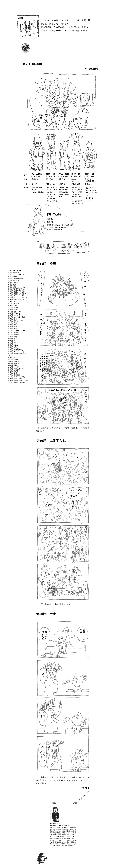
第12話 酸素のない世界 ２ (17, 294)
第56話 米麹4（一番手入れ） (18, 381)
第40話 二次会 (13, 348)
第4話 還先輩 (16, 278)
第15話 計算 (16, 300)
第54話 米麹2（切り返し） (17, 377)
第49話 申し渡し (14, 367)
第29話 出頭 (13, 327)
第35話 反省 (13, 338)
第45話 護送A (13, 359)
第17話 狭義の (13, 303)
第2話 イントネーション (17, 275)
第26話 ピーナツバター (16, 321)
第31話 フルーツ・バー (16, 331)
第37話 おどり (13, 342)
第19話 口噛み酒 (14, 307)
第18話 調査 (13, 305)
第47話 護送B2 (13, 363)
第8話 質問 (12, 286)
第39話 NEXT (13, 346)
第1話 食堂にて (14, 273)
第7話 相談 (12, 284)
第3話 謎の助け (14, 276)
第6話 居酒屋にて (14, 282)
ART (21, 18)
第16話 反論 (13, 302)
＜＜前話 (52, 803)
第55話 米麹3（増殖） (16, 379)
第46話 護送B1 (13, 361)
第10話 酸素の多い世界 (16, 290)
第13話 (17, 296)
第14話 (17, 298)
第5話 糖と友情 (14, 280)
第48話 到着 (13, 365)
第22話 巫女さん (14, 313)
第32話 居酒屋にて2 (15, 332)
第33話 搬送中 (13, 334)
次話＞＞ (77, 803)
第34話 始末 (13, 336)
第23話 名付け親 (14, 315)
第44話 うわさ (13, 357)
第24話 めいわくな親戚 (16, 317)
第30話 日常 (13, 329)
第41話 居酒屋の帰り (16, 350)
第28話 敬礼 (13, 325)
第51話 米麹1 (13, 371)
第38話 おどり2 (14, 344)
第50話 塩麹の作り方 (16, 369)
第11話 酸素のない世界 (16, 292)
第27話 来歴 (13, 323)
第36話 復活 (13, 340)
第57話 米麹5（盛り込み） (17, 383)
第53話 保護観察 (14, 375)
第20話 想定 (13, 309)
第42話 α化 (16, 352)
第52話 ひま (13, 373)
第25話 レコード (14, 319)
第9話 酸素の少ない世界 (17, 288)
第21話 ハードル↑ (14, 311)
